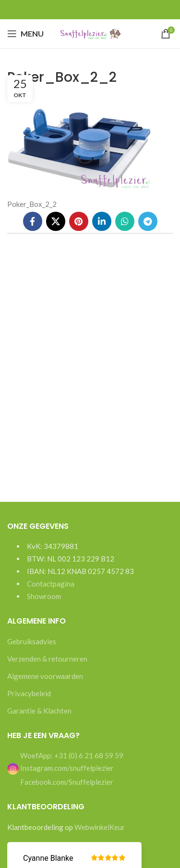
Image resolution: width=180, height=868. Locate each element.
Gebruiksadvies (32, 641)
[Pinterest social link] (79, 221)
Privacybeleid (29, 693)
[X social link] (56, 221)
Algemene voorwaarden (45, 676)
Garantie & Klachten (39, 711)
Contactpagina (51, 584)
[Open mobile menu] (25, 34)
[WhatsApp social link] (125, 221)
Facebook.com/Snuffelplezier (66, 782)
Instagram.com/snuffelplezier (60, 768)
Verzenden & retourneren (47, 659)
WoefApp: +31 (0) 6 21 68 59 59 (71, 755)
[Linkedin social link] (102, 221)
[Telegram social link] (148, 221)
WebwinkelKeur (100, 827)
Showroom (44, 596)
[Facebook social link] (33, 221)
